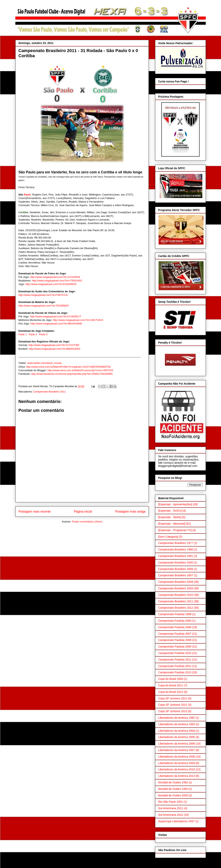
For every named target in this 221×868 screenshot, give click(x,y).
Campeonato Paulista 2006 (175, 627)
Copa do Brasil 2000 (171, 679)
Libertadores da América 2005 (177, 737)
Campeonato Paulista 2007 (175, 634)
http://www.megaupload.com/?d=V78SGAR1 (57, 281)
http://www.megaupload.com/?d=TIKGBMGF (44, 306)
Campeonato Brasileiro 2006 (176, 569)
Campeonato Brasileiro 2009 (176, 588)
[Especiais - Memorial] (172, 524)
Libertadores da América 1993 (177, 724)
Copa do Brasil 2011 (171, 685)
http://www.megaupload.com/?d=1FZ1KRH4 (55, 277)
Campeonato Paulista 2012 (175, 666)
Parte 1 (23, 334)
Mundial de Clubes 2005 (173, 795)
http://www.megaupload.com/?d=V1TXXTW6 (54, 345)
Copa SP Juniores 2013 (173, 711)
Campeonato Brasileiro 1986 (176, 549)
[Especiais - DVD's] (170, 511)
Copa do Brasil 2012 (171, 692)
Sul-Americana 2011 (171, 808)
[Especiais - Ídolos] (170, 517)
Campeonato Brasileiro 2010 (176, 595)
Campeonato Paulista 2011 (175, 660)
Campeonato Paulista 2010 (175, 653)
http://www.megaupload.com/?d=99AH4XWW (56, 324)
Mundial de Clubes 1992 (173, 782)
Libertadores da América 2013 (177, 776)
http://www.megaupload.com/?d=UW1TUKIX (78, 320)
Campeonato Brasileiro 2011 (49, 392)
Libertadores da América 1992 (177, 718)
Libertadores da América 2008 (177, 757)
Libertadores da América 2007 (177, 750)
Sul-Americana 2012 (171, 815)
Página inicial (83, 512)
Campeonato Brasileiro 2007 (176, 575)
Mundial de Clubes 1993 (173, 789)
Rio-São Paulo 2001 (171, 802)
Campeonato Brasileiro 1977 (176, 543)
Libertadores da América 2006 (177, 744)
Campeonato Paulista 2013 (175, 672)
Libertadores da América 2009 (177, 763)
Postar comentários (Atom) (87, 522)
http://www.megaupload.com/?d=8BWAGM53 (55, 349)
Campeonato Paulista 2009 (175, 647)
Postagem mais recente (35, 512)
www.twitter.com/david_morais (44, 363)
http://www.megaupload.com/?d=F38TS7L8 (43, 295)
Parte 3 (43, 334)
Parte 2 (33, 334)
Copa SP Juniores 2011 (173, 698)
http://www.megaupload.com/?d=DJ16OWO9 (51, 284)
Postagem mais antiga (130, 512)
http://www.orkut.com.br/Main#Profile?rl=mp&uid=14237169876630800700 (68, 367)
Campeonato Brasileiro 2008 (176, 582)
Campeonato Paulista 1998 (175, 614)
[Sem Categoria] (168, 537)
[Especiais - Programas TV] (175, 530)
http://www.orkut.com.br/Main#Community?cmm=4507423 (80, 370)
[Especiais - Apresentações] (175, 504)
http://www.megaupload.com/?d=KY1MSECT (56, 316)
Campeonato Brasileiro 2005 (176, 562)
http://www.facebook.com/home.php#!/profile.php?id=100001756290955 (72, 374)
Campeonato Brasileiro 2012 (176, 608)
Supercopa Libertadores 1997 (176, 821)
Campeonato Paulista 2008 (175, 640)
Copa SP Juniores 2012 (173, 705)
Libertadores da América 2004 (177, 731)
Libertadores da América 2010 (177, 769)
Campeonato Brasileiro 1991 (176, 556)
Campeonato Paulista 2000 (175, 621)
